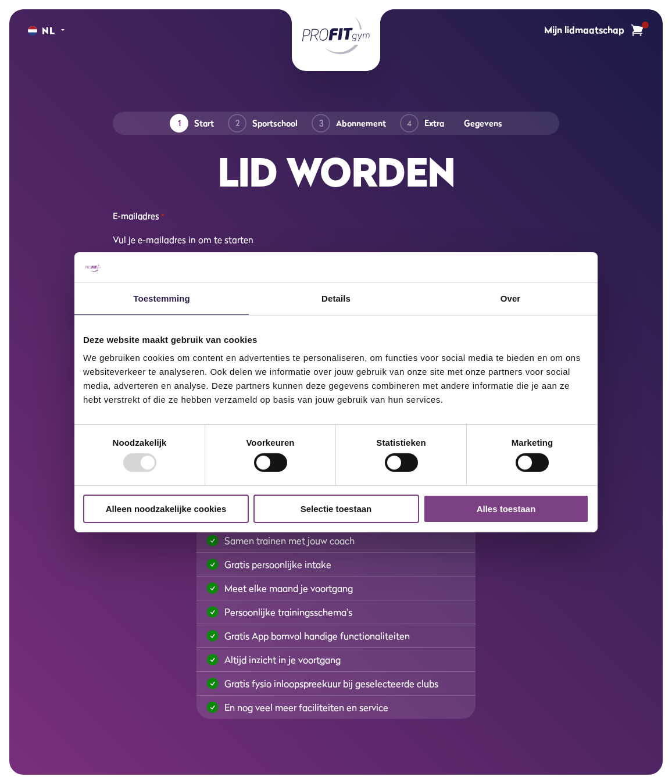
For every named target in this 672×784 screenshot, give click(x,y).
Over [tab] (511, 298)
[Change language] (42, 31)
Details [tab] (336, 298)
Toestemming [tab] (162, 298)
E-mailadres (138, 216)
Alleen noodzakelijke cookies (166, 509)
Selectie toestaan (336, 509)
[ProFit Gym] (336, 35)
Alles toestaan (506, 509)
